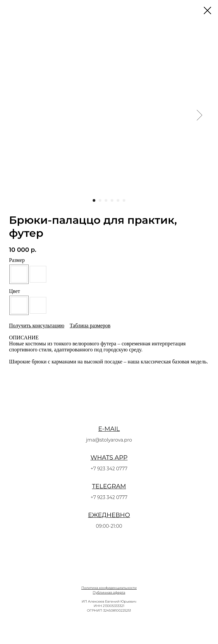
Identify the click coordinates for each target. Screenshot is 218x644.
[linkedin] (122, 627)
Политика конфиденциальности (109, 588)
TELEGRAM (109, 486)
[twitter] (109, 627)
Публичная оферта (109, 592)
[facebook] (96, 627)
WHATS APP (109, 458)
